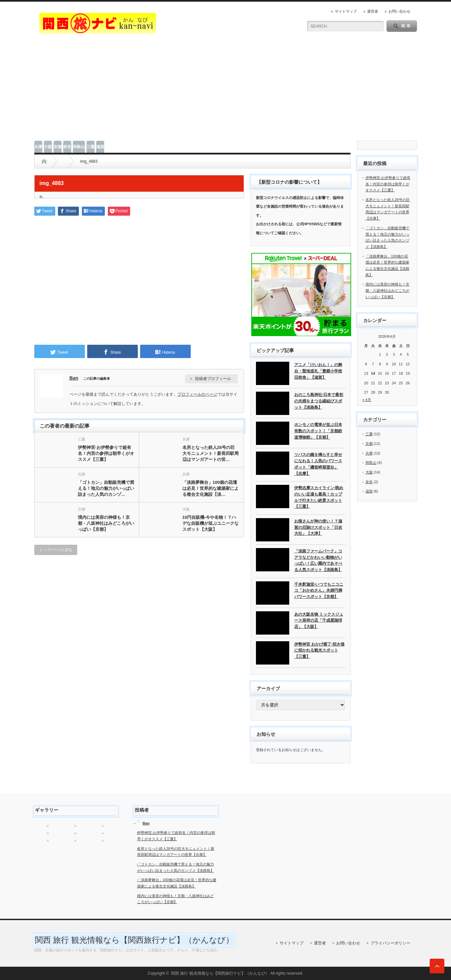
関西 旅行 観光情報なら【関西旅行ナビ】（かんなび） (134, 940)
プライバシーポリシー (390, 943)
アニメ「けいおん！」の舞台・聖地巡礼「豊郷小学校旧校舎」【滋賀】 (318, 371)
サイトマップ (346, 11)
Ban (74, 378)
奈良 (67, 147)
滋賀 (100, 147)
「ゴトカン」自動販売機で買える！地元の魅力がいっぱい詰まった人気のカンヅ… (106, 488)
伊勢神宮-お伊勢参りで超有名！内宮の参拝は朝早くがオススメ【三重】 (106, 453)
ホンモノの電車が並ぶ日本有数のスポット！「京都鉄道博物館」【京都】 (318, 431)
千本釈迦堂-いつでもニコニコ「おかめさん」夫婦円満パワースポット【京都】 (319, 590)
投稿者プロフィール (213, 379)
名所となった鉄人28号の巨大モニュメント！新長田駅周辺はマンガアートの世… (211, 453)
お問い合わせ (399, 11)
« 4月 (367, 400)
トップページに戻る (56, 550)
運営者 (373, 11)
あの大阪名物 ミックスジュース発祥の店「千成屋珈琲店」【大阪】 (319, 620)
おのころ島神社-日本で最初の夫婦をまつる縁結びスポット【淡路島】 (319, 401)
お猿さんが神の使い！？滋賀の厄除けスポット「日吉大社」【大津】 (318, 527)
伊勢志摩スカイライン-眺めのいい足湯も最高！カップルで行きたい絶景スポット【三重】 (319, 497)
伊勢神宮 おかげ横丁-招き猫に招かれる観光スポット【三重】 (319, 650)
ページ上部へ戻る (437, 966)
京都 (58, 147)
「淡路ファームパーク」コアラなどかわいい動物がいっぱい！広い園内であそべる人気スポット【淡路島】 (318, 560)
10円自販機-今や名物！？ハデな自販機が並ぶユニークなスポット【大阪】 (211, 523)
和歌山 (79, 147)
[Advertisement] (226, 91)
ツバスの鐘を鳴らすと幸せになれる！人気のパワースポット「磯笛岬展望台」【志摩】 (318, 464)
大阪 (48, 147)
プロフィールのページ (197, 394)
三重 (91, 147)
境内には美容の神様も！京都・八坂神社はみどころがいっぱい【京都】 (106, 523)
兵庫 (38, 147)
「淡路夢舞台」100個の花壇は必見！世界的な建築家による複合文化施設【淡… (211, 488)
